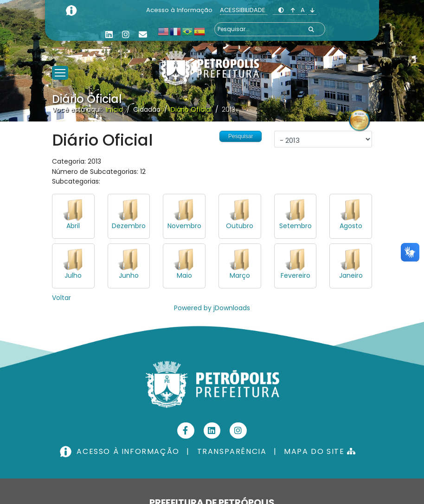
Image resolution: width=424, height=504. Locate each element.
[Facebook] (186, 431)
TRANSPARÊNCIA (232, 451)
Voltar (61, 298)
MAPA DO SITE (320, 451)
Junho (129, 275)
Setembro (296, 226)
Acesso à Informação (180, 10)
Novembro (184, 226)
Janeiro (351, 275)
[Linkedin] (109, 35)
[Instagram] (126, 35)
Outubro (240, 226)
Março (240, 275)
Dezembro (129, 226)
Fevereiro (296, 275)
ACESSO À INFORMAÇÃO (121, 451)
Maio (184, 275)
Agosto (351, 226)
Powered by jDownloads (212, 308)
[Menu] (60, 61)
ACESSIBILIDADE (244, 10)
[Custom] (143, 35)
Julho (73, 275)
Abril (73, 226)
